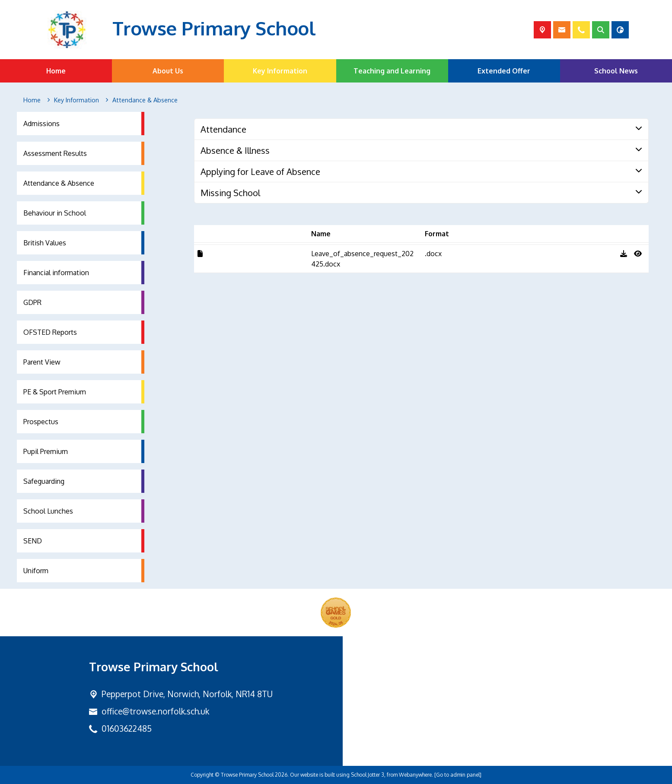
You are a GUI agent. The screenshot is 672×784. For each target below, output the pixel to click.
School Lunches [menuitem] (48, 511)
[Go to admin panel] (458, 775)
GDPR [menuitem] (32, 302)
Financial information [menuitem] (56, 273)
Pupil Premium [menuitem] (46, 451)
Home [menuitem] (56, 71)
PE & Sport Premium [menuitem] (55, 392)
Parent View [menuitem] (42, 362)
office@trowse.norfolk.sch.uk (155, 711)
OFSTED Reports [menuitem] (50, 332)
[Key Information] (76, 100)
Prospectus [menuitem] (41, 422)
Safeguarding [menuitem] (44, 481)
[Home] (32, 100)
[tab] (421, 129)
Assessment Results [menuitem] (55, 153)
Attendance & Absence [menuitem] (59, 183)
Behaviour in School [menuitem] (55, 213)
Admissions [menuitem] (41, 124)
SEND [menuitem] (33, 541)
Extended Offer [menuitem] (504, 71)
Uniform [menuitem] (36, 571)
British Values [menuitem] (45, 243)
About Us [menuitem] (168, 71)
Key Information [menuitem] (280, 71)
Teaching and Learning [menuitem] (392, 71)
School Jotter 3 (368, 775)
